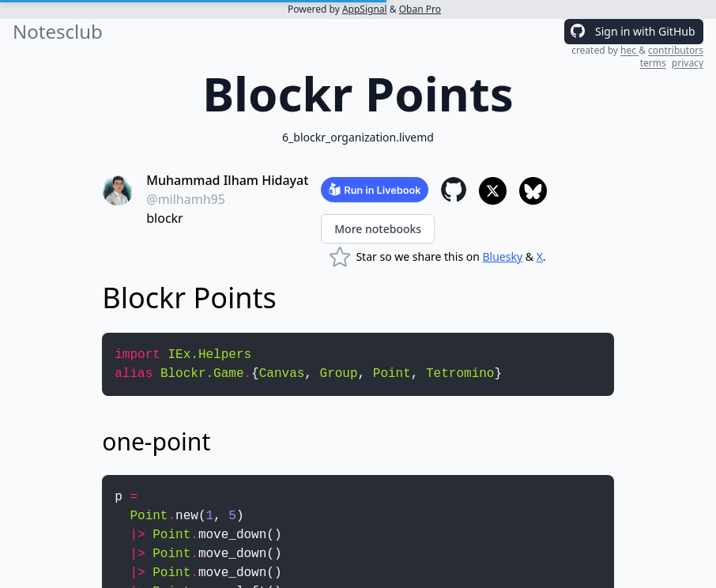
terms (653, 63)
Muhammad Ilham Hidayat (227, 180)
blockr (164, 218)
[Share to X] (493, 191)
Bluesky (503, 256)
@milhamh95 (186, 199)
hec (629, 50)
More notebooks (378, 229)
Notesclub (58, 32)
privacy (688, 63)
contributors (676, 50)
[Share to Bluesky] (533, 191)
